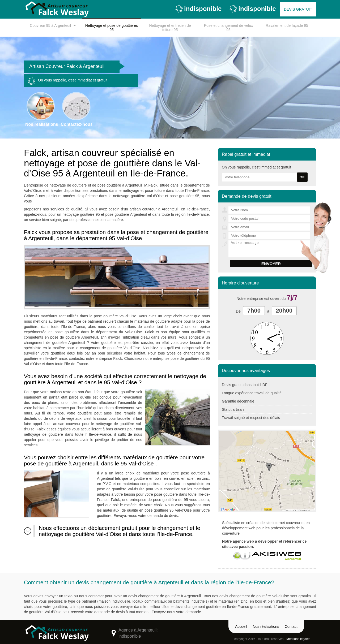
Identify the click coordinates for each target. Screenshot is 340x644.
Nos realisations (42, 109)
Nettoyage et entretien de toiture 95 (170, 28)
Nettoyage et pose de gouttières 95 (112, 28)
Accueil (241, 626)
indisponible (198, 9)
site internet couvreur (283, 523)
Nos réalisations (266, 626)
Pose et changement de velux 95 (228, 28)
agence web (243, 541)
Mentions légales (298, 639)
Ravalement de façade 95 (287, 25)
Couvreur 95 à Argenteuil (50, 25)
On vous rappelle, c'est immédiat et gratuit (68, 81)
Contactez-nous (77, 109)
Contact (291, 626)
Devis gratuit (298, 9)
